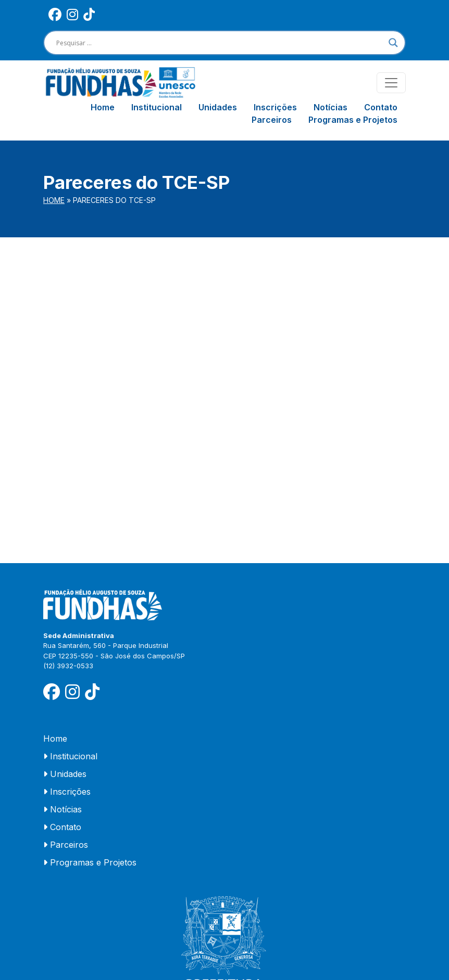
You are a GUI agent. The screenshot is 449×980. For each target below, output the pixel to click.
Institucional (157, 107)
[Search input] (220, 43)
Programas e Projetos (353, 120)
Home (103, 107)
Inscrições (275, 107)
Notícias (330, 107)
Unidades (218, 107)
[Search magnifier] (393, 43)
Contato (381, 107)
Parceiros (272, 120)
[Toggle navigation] (391, 83)
